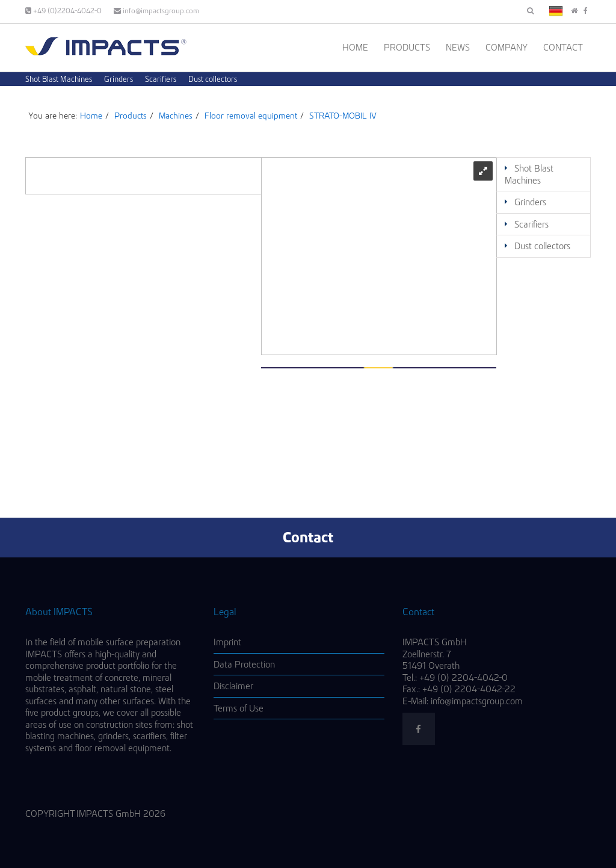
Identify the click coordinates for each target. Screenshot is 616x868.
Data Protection (244, 664)
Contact (563, 47)
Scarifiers (161, 79)
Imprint (227, 642)
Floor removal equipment (251, 116)
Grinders (119, 79)
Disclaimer (233, 686)
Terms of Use (239, 708)
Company (507, 47)
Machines (176, 116)
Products (407, 47)
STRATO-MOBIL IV (343, 116)
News (458, 47)
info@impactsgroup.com (156, 11)
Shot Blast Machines (59, 79)
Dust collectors (213, 79)
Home (355, 47)
